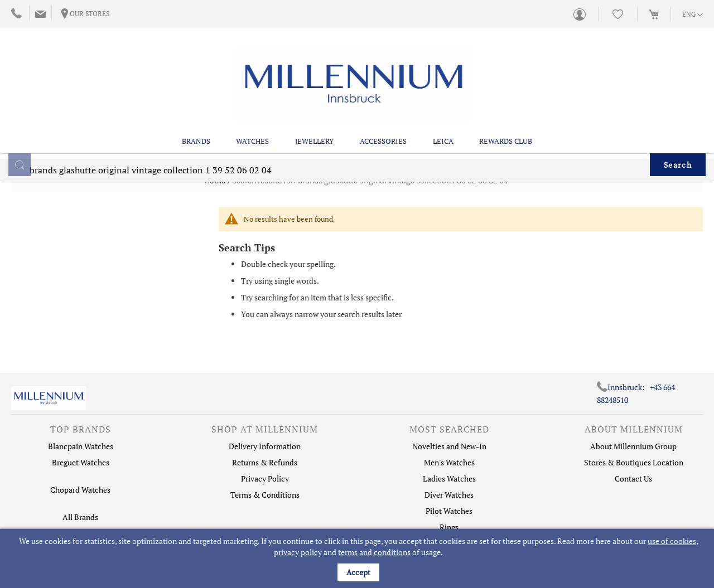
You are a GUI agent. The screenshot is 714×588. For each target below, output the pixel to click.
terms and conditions (374, 552)
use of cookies (672, 541)
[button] (693, 15)
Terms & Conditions (265, 495)
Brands (196, 112)
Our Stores (90, 14)
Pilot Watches (449, 511)
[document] (358, 558)
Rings (449, 527)
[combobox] (357, 150)
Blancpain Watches (81, 446)
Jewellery (314, 112)
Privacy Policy (265, 478)
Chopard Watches (80, 490)
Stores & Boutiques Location (634, 462)
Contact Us (633, 478)
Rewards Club (506, 112)
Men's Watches (449, 462)
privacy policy (298, 552)
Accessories (383, 112)
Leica (443, 112)
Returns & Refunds (265, 462)
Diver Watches (449, 495)
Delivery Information (265, 446)
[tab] (80, 432)
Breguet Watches (81, 462)
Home (215, 181)
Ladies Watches (449, 478)
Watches (252, 112)
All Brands (80, 517)
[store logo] (353, 69)
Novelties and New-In (449, 446)
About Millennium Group (633, 446)
